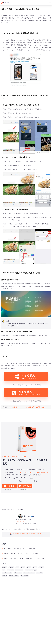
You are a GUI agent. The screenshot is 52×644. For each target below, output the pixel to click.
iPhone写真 (10, 570)
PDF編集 (11, 567)
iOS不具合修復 (25, 576)
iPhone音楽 (40, 573)
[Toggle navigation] (50, 3)
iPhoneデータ (19, 570)
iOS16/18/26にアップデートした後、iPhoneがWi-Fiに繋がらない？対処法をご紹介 (24, 559)
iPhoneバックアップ (29, 573)
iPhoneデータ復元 (14, 576)
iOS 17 (23, 567)
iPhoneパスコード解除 (31, 570)
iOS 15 (29, 567)
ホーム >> (5, 529)
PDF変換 (4, 567)
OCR (17, 567)
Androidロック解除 (7, 573)
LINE (3, 570)
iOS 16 (22, 510)
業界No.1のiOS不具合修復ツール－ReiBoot (14, 457)
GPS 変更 (41, 567)
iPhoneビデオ (18, 573)
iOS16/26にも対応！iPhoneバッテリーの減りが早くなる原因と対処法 (21, 554)
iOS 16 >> (11, 529)
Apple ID (4, 576)
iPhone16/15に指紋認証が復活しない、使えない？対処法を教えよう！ (21, 549)
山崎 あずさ (27, 516)
